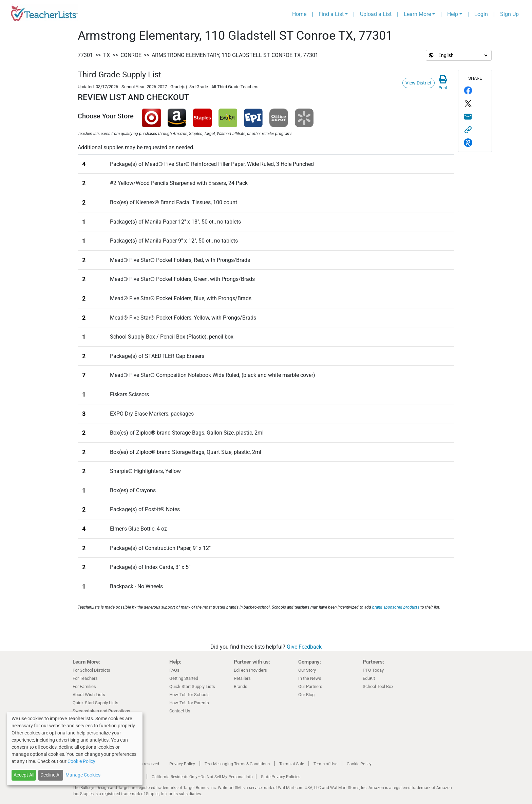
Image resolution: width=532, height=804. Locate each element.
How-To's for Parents (189, 703)
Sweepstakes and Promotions (101, 711)
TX (107, 55)
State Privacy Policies (281, 777)
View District (419, 83)
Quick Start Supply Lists (96, 703)
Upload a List (376, 14)
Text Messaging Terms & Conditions (237, 764)
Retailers (242, 678)
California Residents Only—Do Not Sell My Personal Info (202, 777)
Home (299, 14)
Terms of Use (325, 764)
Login (481, 14)
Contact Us (180, 711)
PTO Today (373, 670)
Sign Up (509, 14)
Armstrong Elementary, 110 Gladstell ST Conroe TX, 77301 (235, 55)
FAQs (174, 670)
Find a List (331, 14)
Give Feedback (304, 647)
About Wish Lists (89, 695)
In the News (310, 678)
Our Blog (306, 695)
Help (453, 14)
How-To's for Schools (189, 695)
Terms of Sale (292, 764)
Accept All (24, 775)
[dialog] (75, 749)
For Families (84, 686)
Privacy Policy (182, 764)
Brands (241, 686)
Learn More (417, 14)
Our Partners (310, 686)
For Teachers (85, 678)
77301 (85, 55)
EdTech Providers (250, 670)
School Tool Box (378, 686)
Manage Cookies (83, 775)
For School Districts (91, 670)
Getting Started (184, 678)
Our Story (307, 670)
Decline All (51, 775)
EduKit (369, 678)
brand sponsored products (396, 607)
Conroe (131, 55)
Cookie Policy (359, 764)
